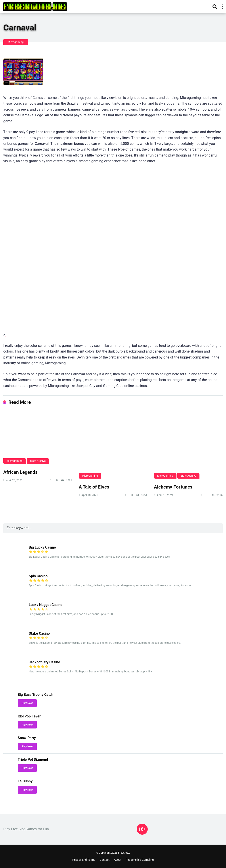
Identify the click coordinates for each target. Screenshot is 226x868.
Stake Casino (39, 633)
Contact (105, 860)
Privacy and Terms (84, 860)
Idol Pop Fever (29, 716)
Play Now (27, 703)
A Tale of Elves (94, 487)
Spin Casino (38, 576)
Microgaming (16, 42)
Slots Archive (38, 461)
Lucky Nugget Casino (46, 605)
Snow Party (27, 738)
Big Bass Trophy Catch (35, 695)
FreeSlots (124, 853)
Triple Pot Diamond (33, 759)
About (118, 860)
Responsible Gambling (140, 860)
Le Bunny (25, 781)
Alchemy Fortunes (173, 487)
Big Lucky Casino (42, 547)
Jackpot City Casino (44, 662)
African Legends (20, 472)
